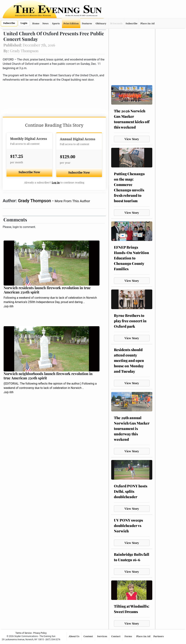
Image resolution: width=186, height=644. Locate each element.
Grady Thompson (35, 201)
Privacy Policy (40, 633)
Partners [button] (159, 636)
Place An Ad (147, 23)
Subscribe (9, 23)
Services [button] (102, 636)
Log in (56, 183)
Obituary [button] (101, 23)
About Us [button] (74, 636)
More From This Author (72, 201)
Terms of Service (24, 633)
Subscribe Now (29, 172)
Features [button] (87, 23)
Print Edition (71, 23)
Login (24, 23)
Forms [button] (129, 636)
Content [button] (88, 636)
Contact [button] (116, 636)
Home (36, 23)
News (45, 23)
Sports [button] (56, 23)
